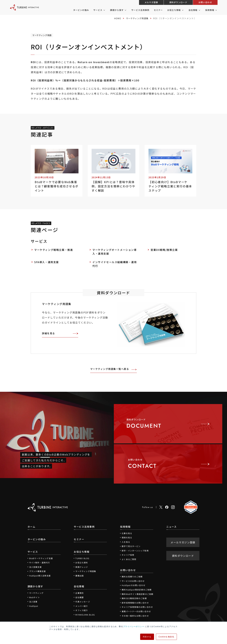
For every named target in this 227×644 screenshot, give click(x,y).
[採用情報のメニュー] (216, 10)
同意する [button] (147, 637)
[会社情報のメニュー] (199, 10)
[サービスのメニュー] (104, 10)
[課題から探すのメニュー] (125, 10)
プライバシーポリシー (134, 627)
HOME (116, 18)
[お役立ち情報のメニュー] (182, 10)
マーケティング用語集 (136, 18)
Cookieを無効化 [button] (166, 637)
